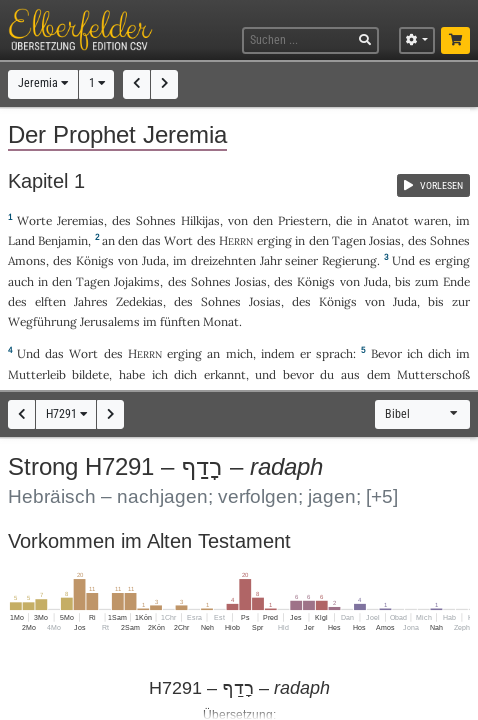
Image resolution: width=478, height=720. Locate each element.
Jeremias (80, 220)
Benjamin (63, 240)
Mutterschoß (433, 374)
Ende (456, 281)
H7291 (66, 414)
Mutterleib (37, 374)
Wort (178, 240)
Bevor (386, 353)
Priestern (303, 220)
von (238, 220)
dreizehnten (223, 260)
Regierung (349, 260)
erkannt (225, 374)
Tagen (349, 240)
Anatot (390, 220)
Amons (27, 260)
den (128, 240)
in (300, 240)
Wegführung (42, 321)
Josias (385, 240)
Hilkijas (200, 220)
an (108, 240)
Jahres (91, 301)
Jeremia (43, 83)
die (344, 220)
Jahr (271, 260)
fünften (180, 321)
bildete (90, 374)
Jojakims (137, 281)
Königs (95, 260)
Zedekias (139, 301)
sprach (334, 353)
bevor (298, 374)
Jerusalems (110, 321)
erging (274, 240)
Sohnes (156, 220)
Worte (34, 220)
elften (50, 301)
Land (21, 240)
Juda (154, 260)
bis (403, 281)
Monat (221, 321)
